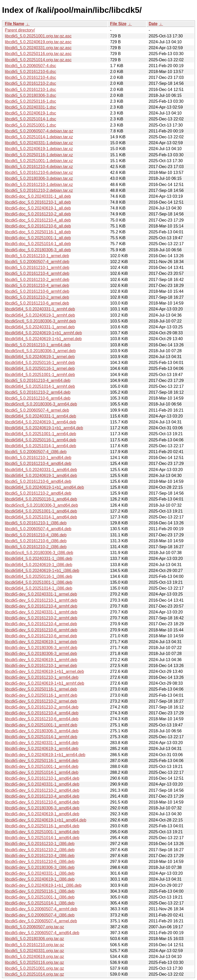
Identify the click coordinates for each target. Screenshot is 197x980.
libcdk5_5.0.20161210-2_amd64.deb (38, 493)
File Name (15, 24)
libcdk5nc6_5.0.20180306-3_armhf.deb (40, 321)
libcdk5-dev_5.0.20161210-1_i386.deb (40, 844)
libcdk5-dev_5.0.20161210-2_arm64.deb (42, 707)
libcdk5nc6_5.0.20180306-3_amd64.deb (41, 505)
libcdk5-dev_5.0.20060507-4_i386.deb (40, 915)
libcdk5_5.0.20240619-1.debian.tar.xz (39, 149)
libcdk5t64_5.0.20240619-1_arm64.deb (40, 422)
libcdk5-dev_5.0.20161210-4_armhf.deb (41, 606)
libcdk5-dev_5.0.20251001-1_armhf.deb (41, 725)
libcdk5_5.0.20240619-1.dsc (30, 113)
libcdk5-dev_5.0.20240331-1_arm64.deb (42, 743)
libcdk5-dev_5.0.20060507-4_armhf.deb (41, 909)
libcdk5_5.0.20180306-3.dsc (30, 95)
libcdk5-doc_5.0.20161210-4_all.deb (38, 220)
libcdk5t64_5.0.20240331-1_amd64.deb (41, 470)
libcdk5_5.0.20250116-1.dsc (30, 101)
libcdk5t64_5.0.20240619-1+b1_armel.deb (43, 339)
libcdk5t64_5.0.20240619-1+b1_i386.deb (42, 571)
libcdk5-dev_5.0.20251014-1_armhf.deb (41, 737)
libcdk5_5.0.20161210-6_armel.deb (37, 303)
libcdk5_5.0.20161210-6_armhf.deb (37, 291)
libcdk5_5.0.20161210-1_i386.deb (36, 523)
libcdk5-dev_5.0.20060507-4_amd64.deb (42, 933)
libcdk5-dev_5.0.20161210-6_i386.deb (40, 862)
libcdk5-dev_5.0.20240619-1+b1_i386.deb (43, 885)
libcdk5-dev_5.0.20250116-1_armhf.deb (41, 695)
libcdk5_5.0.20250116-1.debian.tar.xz (39, 155)
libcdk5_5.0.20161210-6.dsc (30, 72)
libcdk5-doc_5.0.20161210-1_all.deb (38, 202)
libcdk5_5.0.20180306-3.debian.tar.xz (39, 178)
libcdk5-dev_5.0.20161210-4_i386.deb (40, 856)
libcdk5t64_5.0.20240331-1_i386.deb (39, 559)
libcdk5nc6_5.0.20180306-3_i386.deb (39, 553)
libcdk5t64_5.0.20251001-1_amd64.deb (41, 511)
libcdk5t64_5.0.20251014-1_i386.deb (39, 588)
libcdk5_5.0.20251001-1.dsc (30, 125)
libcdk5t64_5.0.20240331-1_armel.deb (40, 327)
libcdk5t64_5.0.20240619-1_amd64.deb (41, 476)
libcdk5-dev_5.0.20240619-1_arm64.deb (42, 749)
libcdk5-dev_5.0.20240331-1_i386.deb (40, 873)
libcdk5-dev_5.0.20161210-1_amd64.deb (42, 778)
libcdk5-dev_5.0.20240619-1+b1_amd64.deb (46, 820)
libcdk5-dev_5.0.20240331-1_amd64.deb (42, 784)
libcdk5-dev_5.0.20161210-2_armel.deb (41, 701)
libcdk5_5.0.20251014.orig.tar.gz (34, 974)
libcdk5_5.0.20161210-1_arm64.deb (38, 345)
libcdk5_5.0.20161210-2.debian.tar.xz (39, 190)
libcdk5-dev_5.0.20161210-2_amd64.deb (42, 790)
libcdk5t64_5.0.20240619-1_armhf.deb (40, 315)
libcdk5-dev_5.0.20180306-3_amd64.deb (42, 808)
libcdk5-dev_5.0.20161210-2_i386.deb (40, 850)
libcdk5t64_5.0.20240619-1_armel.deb (40, 357)
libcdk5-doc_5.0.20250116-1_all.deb (38, 232)
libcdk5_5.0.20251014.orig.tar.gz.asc (38, 60)
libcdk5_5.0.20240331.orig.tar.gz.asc (38, 48)
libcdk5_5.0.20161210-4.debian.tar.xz (39, 167)
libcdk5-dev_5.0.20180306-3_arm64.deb (42, 731)
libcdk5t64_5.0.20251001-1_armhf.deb (40, 375)
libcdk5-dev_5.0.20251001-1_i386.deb (40, 897)
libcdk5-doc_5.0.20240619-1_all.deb (38, 208)
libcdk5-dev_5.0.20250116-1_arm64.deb (42, 761)
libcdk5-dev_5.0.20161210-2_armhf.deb (41, 618)
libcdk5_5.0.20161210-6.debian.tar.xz (39, 173)
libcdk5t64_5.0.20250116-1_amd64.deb (41, 499)
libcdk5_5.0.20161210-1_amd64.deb (38, 458)
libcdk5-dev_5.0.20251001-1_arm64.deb (42, 767)
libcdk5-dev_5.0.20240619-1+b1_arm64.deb (45, 755)
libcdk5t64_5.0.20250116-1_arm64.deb (40, 440)
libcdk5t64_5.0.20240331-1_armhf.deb (40, 309)
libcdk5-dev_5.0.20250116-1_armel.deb (41, 689)
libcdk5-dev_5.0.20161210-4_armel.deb (41, 624)
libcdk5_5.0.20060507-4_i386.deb (36, 452)
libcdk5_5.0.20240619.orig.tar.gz (34, 957)
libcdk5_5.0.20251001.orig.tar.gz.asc (38, 36)
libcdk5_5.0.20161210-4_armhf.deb (37, 273)
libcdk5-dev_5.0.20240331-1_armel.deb (41, 594)
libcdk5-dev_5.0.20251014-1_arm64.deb (42, 772)
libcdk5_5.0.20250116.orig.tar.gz (34, 962)
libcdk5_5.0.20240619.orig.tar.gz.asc (38, 42)
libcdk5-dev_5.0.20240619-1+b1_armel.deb (44, 671)
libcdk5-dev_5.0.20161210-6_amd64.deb (42, 802)
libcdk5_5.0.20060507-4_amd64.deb (38, 529)
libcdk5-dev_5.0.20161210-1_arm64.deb (42, 677)
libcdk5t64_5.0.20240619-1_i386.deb (39, 565)
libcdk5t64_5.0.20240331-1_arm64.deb (40, 416)
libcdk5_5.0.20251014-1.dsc (30, 119)
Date (153, 24)
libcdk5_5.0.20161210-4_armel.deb (37, 285)
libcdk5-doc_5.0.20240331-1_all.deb (38, 196)
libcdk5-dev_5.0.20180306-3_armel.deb (41, 654)
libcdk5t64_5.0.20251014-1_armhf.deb (40, 386)
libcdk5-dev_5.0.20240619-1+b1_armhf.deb (45, 683)
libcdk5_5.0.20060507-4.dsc (30, 66)
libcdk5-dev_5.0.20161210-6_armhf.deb (41, 630)
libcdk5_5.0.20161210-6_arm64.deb (38, 398)
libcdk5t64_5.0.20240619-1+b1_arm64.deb (44, 428)
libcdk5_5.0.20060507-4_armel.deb (37, 410)
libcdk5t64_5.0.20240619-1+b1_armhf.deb (43, 333)
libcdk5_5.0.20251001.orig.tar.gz (34, 968)
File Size (118, 24)
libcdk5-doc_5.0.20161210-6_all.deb (38, 226)
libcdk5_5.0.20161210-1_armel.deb (37, 256)
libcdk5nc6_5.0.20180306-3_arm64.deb (41, 404)
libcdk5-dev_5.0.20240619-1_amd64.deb (42, 814)
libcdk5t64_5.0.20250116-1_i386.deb (39, 576)
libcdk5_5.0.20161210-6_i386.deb (36, 541)
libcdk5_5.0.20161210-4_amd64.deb (38, 463)
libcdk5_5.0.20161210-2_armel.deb (37, 297)
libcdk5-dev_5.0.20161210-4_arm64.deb (42, 713)
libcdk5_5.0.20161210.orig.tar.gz (34, 945)
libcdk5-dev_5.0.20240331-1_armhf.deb (41, 612)
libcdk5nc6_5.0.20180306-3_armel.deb (40, 351)
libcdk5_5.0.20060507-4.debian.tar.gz (39, 131)
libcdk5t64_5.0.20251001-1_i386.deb (39, 582)
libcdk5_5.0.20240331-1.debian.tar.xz (39, 143)
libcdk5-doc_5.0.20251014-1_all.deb (38, 244)
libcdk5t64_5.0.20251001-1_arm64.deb (40, 434)
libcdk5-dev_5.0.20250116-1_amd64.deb (42, 826)
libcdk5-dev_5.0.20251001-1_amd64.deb (42, 832)
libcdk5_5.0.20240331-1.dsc (30, 107)
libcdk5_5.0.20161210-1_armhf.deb (37, 268)
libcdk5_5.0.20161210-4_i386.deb (36, 535)
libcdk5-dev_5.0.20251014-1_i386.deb (40, 903)
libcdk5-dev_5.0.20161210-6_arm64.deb (42, 719)
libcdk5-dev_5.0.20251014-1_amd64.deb (42, 838)
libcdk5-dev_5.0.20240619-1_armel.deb (41, 642)
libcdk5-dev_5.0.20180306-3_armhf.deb (41, 648)
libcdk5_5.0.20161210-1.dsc (30, 90)
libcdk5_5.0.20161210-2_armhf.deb (37, 280)
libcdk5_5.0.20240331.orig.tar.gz (34, 951)
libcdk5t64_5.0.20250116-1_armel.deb (40, 368)
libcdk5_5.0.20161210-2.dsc (30, 83)
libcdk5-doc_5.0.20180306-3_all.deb (38, 250)
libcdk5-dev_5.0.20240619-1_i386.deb (40, 879)
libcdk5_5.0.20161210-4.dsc (30, 77)
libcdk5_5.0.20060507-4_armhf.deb (37, 262)
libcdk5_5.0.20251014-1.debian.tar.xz (39, 137)
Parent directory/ (20, 30)
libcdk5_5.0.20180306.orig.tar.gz (34, 939)
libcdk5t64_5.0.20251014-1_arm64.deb (40, 446)
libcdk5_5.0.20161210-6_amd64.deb (38, 481)
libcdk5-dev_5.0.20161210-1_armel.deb (41, 666)
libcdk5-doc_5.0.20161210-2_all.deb (38, 214)
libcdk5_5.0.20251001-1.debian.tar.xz (39, 161)
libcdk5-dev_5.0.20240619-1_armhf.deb (41, 660)
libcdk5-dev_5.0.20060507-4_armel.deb (41, 921)
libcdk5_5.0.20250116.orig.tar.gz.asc (38, 54)
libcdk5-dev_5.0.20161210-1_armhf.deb (41, 600)
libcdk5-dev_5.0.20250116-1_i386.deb (40, 891)
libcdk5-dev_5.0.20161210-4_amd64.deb (42, 796)
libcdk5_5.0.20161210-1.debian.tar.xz (39, 185)
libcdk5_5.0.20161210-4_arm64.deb (38, 380)
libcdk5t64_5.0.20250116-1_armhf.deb (40, 363)
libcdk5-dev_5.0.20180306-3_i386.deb (40, 867)
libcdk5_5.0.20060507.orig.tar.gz (34, 927)
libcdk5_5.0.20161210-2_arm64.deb (38, 392)
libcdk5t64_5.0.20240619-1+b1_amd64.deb (44, 487)
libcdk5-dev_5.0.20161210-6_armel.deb (41, 636)
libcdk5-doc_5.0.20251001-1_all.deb (38, 238)
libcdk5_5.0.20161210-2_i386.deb (36, 547)
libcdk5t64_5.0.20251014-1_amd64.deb (41, 517)
